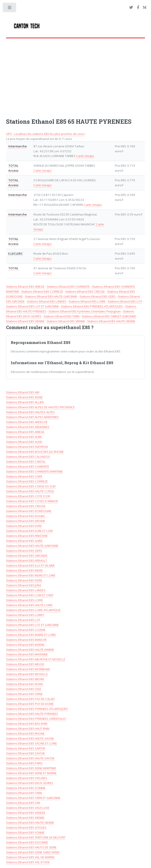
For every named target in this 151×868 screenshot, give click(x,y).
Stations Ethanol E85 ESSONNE (27, 842)
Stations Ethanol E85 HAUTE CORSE (30, 491)
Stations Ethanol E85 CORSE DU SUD (31, 486)
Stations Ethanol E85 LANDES (47, 301)
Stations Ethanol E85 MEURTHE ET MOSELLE (36, 659)
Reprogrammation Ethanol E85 (41, 343)
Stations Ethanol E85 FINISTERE (27, 536)
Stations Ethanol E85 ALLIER (25, 402)
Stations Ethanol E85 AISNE (24, 397)
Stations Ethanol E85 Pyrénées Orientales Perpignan (85, 311)
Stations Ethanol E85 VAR (23, 803)
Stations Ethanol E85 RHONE (25, 733)
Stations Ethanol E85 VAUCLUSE (28, 808)
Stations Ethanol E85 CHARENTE (68, 287)
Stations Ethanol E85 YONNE (25, 832)
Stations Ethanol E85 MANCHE (26, 640)
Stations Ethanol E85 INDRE (24, 570)
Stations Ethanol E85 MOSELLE (27, 674)
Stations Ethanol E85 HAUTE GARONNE (51, 296)
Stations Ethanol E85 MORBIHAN (28, 669)
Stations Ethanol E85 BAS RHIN (27, 724)
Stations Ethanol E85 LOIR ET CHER (30, 595)
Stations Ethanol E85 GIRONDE (27, 556)
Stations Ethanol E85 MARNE (25, 645)
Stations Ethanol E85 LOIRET (25, 615)
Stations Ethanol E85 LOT (125, 301)
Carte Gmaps (85, 156)
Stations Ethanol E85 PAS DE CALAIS (30, 699)
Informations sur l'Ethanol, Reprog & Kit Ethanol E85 (62, 363)
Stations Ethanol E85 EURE (24, 526)
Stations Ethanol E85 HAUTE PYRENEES (32, 714)
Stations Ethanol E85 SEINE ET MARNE (31, 773)
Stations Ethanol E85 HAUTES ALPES (30, 412)
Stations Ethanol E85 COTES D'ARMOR (32, 501)
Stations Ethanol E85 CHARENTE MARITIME (34, 471)
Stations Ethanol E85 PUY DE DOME (30, 704)
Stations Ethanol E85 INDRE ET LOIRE (31, 575)
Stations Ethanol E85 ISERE (24, 580)
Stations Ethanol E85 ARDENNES (28, 427)
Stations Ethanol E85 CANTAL (26, 462)
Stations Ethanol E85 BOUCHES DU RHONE (35, 452)
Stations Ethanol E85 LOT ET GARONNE (32, 306)
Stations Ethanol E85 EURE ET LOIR (29, 531)
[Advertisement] (76, 74)
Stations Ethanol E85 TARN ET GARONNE (109, 316)
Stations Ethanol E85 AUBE (24, 437)
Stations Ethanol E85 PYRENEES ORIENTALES (36, 719)
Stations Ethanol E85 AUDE (24, 442)
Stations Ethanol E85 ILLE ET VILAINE (30, 565)
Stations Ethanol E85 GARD (24, 541)
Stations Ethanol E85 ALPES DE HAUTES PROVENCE (40, 407)
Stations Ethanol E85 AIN (23, 392)
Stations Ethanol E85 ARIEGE (25, 287)
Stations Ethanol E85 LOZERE (26, 630)
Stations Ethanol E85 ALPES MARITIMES (32, 417)
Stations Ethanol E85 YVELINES (27, 778)
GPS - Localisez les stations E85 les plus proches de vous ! (46, 134)
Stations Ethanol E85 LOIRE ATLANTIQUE (33, 610)
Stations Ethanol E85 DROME (26, 521)
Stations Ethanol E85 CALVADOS (28, 457)
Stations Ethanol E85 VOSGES (26, 828)
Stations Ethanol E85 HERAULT (27, 561)
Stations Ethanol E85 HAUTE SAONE (30, 738)
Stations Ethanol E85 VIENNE (25, 321)
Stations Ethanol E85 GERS (97, 296)
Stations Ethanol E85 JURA (24, 585)
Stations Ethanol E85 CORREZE (42, 292)
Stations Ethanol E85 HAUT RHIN (28, 729)
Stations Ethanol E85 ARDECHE (27, 422)
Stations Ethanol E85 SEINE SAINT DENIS (33, 852)
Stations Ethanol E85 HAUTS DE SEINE (31, 847)
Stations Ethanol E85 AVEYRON (27, 447)
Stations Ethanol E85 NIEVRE (25, 679)
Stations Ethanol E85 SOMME (26, 788)
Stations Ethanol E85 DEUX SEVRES (30, 783)
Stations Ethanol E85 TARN (61, 316)
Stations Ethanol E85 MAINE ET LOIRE (31, 635)
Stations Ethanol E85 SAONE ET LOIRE (32, 743)
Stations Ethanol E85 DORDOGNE (29, 511)
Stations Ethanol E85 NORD (25, 684)
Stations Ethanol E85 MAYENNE (27, 654)
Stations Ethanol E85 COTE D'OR (28, 496)
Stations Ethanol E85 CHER (24, 476)
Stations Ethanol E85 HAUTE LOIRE (29, 605)
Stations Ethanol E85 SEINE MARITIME (31, 768)
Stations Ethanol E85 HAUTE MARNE (30, 650)
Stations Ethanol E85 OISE (24, 689)
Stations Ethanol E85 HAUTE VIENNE (111, 321)
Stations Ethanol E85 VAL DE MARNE (30, 857)
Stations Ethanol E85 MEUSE (25, 664)
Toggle (10, 8)
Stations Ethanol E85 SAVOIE (25, 753)
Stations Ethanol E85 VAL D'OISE (28, 862)
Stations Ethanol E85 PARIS (24, 763)
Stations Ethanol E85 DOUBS (25, 516)
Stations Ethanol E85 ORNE (24, 694)
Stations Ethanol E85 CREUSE (85, 292)
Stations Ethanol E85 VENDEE (26, 813)
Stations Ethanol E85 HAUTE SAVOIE (30, 758)
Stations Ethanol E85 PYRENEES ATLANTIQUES (92, 306)
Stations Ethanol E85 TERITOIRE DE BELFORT (36, 837)
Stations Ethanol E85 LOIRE (87, 301)
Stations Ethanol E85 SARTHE (26, 748)
